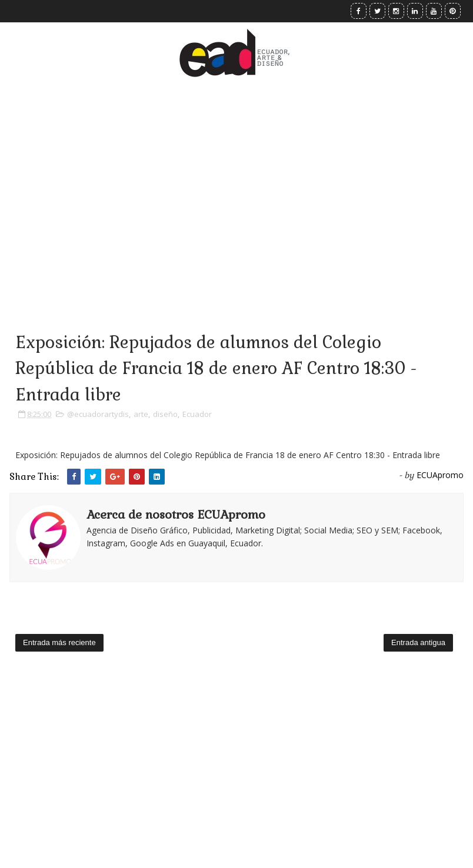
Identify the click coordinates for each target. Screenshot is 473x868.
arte (141, 414)
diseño (165, 414)
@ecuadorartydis (98, 414)
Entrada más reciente (59, 642)
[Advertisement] (236, 188)
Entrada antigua (418, 642)
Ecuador (197, 414)
